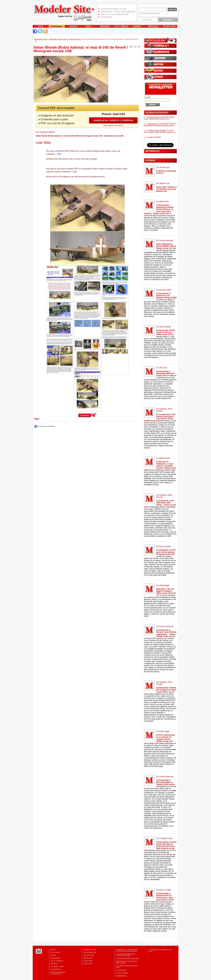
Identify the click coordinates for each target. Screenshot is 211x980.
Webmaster (122, 976)
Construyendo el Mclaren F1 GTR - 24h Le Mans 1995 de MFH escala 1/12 (160, 131)
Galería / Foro (57, 966)
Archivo (54, 964)
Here (59, 154)
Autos (53, 955)
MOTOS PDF (88, 958)
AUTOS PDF (88, 961)
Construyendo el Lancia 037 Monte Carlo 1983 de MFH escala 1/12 (159, 118)
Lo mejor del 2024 (154, 137)
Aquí (75, 172)
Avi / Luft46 (56, 952)
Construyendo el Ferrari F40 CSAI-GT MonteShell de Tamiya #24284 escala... (160, 125)
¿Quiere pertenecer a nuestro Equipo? (126, 955)
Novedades (121, 970)
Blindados (55, 958)
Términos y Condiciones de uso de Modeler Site (127, 950)
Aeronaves (53, 39)
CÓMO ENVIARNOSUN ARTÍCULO (58, 973)
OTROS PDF (88, 964)
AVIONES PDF (89, 955)
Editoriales (56, 969)
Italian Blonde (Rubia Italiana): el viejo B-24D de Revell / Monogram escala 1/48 (81, 49)
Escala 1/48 (62, 39)
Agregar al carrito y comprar (113, 120)
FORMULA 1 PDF (90, 950)
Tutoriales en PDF (74, 39)
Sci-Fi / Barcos (57, 961)
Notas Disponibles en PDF (128, 958)
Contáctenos (122, 973)
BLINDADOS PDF (90, 952)
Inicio (53, 950)
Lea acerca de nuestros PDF (127, 967)
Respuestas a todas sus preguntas (127, 962)
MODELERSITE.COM (41, 39)
